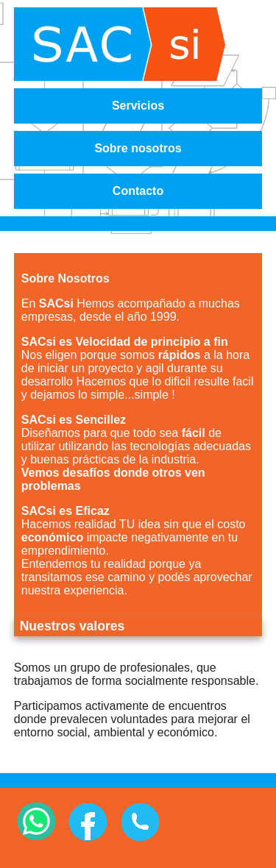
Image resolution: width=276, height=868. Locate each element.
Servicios (138, 106)
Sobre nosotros (138, 148)
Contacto (138, 191)
